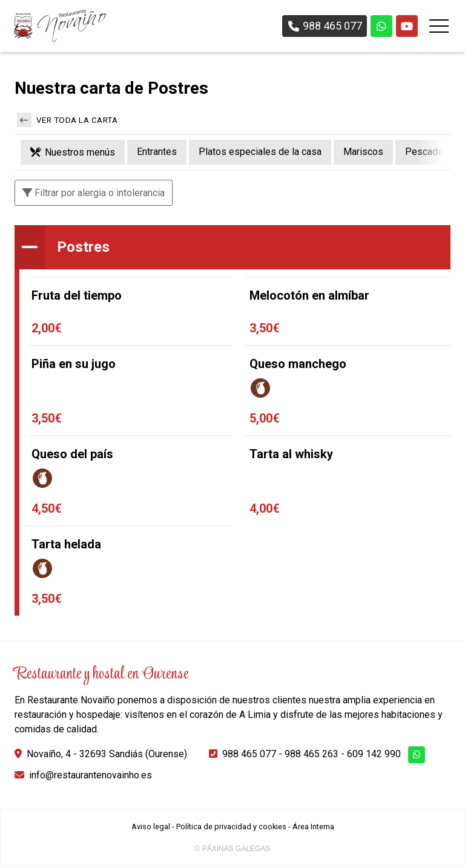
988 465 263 (312, 756)
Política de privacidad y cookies (231, 828)
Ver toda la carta (67, 121)
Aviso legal (151, 828)
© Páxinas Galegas (233, 850)
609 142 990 (374, 756)
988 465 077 (249, 756)
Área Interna (313, 828)
